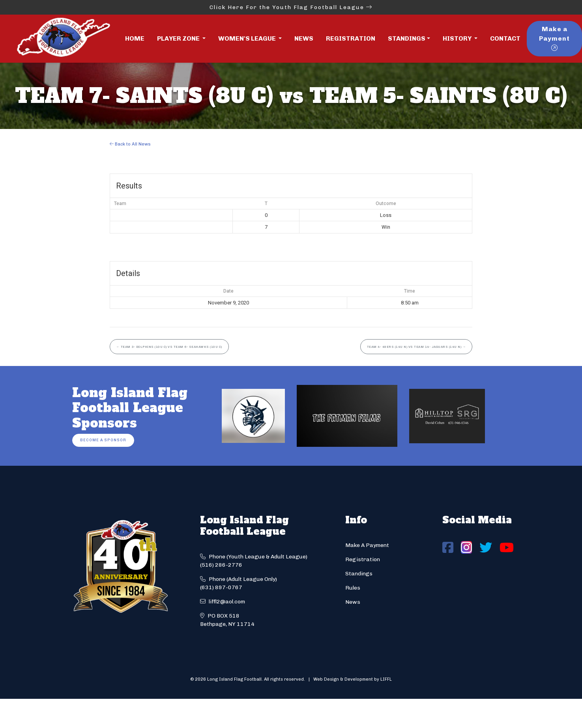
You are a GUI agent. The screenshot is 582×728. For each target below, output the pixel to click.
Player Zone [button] (179, 38)
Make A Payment (367, 545)
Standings (407, 38)
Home (135, 38)
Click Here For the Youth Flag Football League (291, 7)
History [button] (458, 38)
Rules (353, 588)
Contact (505, 38)
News (304, 38)
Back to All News (130, 144)
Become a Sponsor (103, 440)
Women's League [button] (248, 38)
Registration (351, 38)
